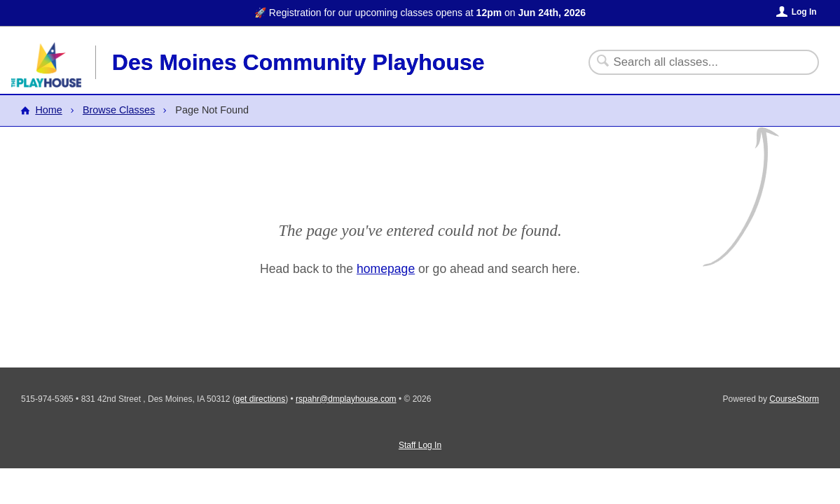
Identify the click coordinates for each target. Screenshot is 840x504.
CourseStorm (794, 399)
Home (48, 110)
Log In (804, 12)
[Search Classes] (695, 62)
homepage (386, 269)
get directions (260, 399)
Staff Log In (420, 445)
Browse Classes (119, 110)
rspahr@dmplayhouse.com (346, 399)
